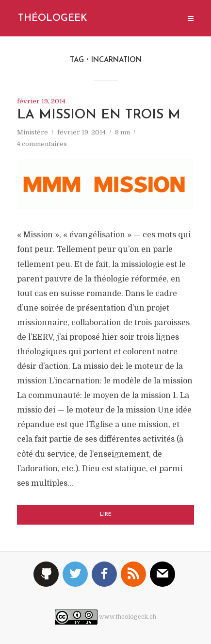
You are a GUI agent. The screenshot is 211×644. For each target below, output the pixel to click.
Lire (106, 515)
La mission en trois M (99, 115)
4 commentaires (42, 144)
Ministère (32, 132)
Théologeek (53, 18)
